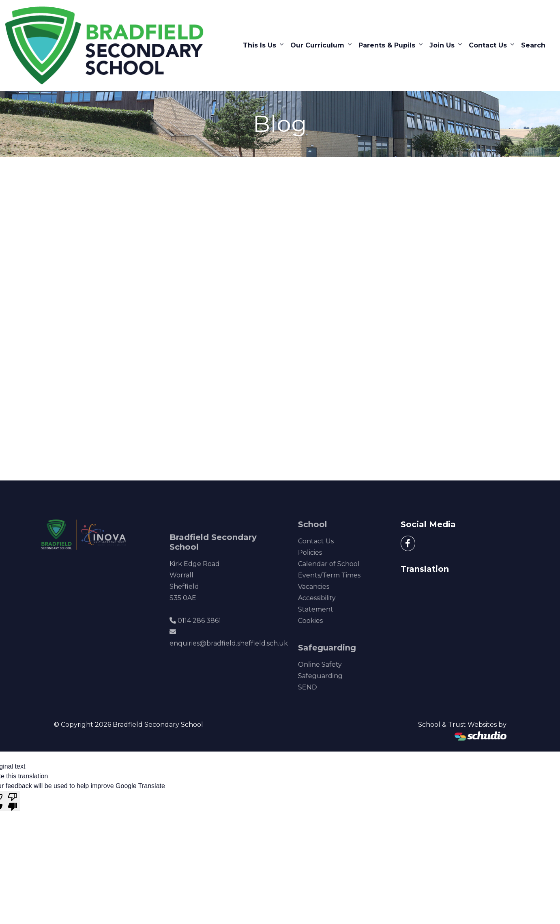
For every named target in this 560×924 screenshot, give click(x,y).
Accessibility (325, 598)
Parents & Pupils (387, 45)
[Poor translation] (13, 801)
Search (533, 45)
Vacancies (322, 587)
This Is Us (260, 45)
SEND (316, 687)
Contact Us (488, 45)
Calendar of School (337, 564)
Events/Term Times (337, 575)
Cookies (319, 621)
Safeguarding (328, 676)
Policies (318, 552)
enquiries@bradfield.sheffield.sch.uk (229, 652)
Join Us (442, 45)
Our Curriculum (317, 45)
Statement (324, 609)
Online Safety (328, 664)
